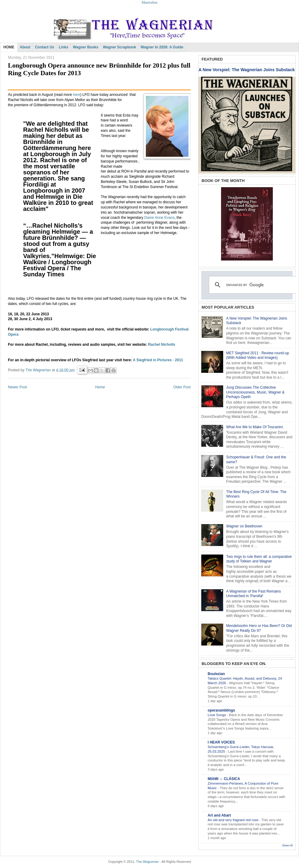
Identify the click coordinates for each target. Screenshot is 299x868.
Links (63, 47)
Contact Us (45, 47)
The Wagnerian (148, 862)
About (25, 47)
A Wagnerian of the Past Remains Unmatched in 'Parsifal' (254, 594)
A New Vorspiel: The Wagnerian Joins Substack (247, 70)
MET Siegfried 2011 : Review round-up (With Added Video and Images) (258, 355)
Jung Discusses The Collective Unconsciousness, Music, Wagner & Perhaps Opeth (255, 392)
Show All (287, 845)
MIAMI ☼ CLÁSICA (224, 779)
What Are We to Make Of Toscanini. (255, 427)
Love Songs (217, 715)
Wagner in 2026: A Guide (162, 47)
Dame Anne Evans (159, 218)
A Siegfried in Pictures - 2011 (158, 360)
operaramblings (221, 710)
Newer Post (17, 387)
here (76, 95)
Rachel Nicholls (162, 345)
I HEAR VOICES (221, 742)
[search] (252, 285)
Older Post (182, 387)
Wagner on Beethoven (244, 526)
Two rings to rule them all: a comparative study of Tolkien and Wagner (259, 559)
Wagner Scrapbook (120, 47)
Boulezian (216, 674)
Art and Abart (219, 815)
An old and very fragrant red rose (234, 820)
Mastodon (149, 2)
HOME (9, 47)
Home (100, 387)
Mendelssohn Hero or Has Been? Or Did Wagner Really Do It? (259, 628)
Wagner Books (86, 47)
